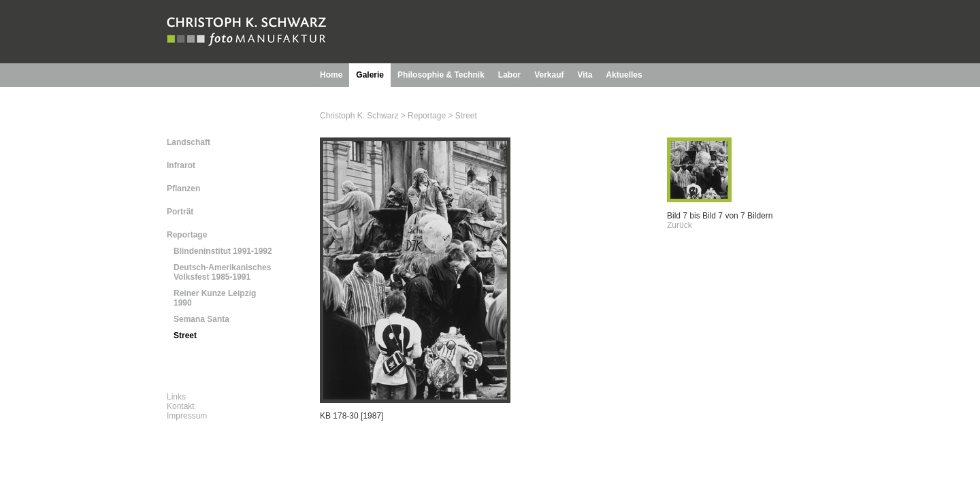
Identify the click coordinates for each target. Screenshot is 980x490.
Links (176, 397)
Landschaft (189, 142)
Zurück (680, 225)
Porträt (180, 212)
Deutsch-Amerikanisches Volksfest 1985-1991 (222, 272)
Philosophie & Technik (441, 75)
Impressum (187, 416)
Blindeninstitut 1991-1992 (223, 251)
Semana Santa (201, 319)
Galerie (370, 75)
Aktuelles (624, 75)
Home (331, 75)
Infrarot (181, 165)
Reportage (187, 235)
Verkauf (549, 75)
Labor (509, 75)
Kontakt (181, 406)
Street (185, 336)
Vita (585, 75)
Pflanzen (183, 189)
